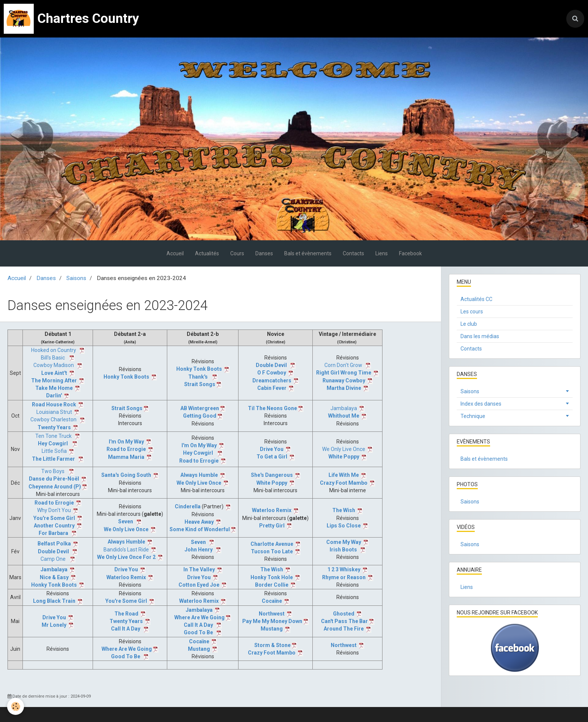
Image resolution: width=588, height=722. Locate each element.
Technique (473, 416)
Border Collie (272, 585)
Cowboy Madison (54, 365)
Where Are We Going (199, 617)
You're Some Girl (54, 518)
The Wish (344, 510)
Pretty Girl (272, 526)
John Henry (199, 550)
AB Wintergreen (200, 408)
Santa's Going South (126, 475)
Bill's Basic (53, 358)
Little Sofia (54, 451)
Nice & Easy (54, 577)
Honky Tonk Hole (272, 577)
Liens (382, 253)
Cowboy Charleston (53, 419)
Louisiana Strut (54, 412)
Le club (469, 324)
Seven (126, 521)
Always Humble (199, 475)
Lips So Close (344, 526)
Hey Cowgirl (53, 443)
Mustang (272, 629)
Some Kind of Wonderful (200, 529)
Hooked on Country (54, 350)
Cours (237, 253)
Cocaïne (272, 601)
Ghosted (344, 614)
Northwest (272, 614)
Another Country (54, 526)
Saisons (76, 278)
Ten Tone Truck (53, 436)
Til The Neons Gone (272, 408)
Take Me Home (54, 388)
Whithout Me (344, 416)
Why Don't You (54, 510)
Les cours (472, 312)
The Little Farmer (53, 459)
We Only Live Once (344, 449)
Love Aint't (54, 373)
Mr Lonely (54, 625)
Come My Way (344, 542)
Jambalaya (344, 408)
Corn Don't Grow (343, 365)
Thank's (198, 377)
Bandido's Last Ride (126, 550)
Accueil (175, 253)
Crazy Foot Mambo (344, 483)
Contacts (353, 253)
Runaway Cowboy (344, 380)
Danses (264, 253)
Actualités (207, 253)
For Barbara (53, 533)
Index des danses (481, 404)
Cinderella (188, 506)
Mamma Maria (126, 457)
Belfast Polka (54, 544)
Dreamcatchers (272, 380)
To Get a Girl (272, 457)
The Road (126, 614)
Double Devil (271, 365)
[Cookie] (16, 706)
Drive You (272, 449)
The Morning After (54, 380)
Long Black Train (54, 601)
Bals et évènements (308, 253)
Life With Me (344, 475)
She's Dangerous (272, 475)
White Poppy (344, 457)
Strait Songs (200, 384)
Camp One (53, 559)
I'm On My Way (126, 442)
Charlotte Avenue (272, 544)
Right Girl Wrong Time (344, 373)
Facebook (410, 253)
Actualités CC (476, 299)
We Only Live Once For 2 (126, 557)
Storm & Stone (272, 645)
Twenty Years (54, 427)
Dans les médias (480, 336)
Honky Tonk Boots (126, 377)
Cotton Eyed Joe (199, 585)
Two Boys (53, 471)
